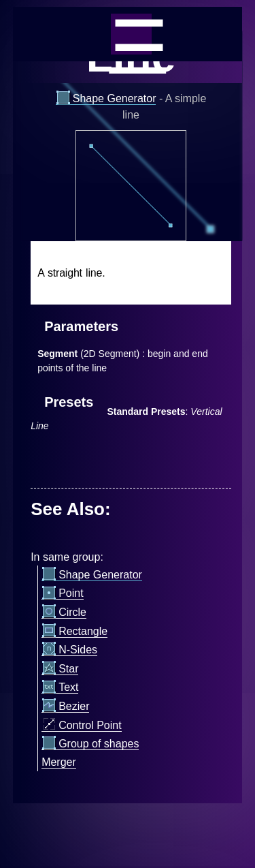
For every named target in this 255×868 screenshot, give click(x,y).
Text (60, 687)
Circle (64, 613)
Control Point (82, 726)
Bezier (65, 707)
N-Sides (69, 650)
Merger (59, 762)
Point (62, 593)
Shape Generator (106, 99)
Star (60, 669)
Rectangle (74, 632)
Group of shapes (90, 744)
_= (131, 34)
